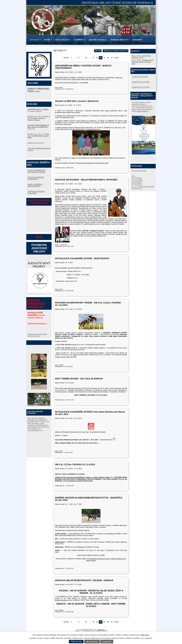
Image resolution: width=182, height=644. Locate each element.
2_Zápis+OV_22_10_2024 (141, 82)
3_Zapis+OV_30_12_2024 (141, 87)
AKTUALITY (35, 40)
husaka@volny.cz (143, 111)
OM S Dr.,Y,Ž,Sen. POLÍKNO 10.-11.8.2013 (75, 464)
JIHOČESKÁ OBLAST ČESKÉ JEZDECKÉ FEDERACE (117, 3)
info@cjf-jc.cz (101, 630)
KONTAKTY (34, 50)
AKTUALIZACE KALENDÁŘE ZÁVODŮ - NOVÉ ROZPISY (82, 258)
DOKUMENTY (137, 40)
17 (79, 58)
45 (97, 58)
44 (93, 58)
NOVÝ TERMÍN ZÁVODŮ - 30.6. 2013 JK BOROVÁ (79, 379)
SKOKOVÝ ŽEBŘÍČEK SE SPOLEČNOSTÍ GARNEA (37, 171)
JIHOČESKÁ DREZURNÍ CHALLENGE (36, 192)
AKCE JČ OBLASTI (62, 40)
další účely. (145, 635)
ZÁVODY (47, 40)
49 (112, 58)
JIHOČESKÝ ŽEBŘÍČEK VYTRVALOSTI (36, 178)
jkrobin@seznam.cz (62, 600)
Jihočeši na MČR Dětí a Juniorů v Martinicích (77, 101)
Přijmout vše (76, 642)
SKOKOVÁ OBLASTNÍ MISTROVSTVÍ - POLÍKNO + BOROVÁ (84, 580)
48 (108, 58)
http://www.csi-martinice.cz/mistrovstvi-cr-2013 (93, 163)
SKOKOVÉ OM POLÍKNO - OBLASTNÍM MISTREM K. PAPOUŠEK (86, 180)
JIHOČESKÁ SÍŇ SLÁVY (119, 40)
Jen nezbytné (92, 642)
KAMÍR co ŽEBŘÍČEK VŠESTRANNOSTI (35, 185)
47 (104, 58)
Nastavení (107, 642)
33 (86, 58)
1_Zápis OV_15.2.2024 (140, 77)
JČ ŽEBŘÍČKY (79, 40)
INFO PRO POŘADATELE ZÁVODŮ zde (36, 303)
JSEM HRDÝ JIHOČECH (97, 40)
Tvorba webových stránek (89, 631)
